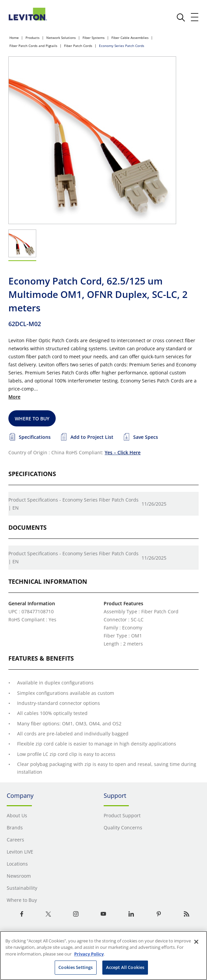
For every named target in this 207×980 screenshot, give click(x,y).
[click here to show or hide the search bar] (181, 17)
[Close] (196, 942)
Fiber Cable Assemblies (130, 38)
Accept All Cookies (125, 967)
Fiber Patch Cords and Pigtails (33, 46)
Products (33, 38)
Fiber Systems (94, 38)
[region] (104, 956)
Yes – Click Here (123, 452)
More (14, 397)
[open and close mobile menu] (195, 17)
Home (14, 38)
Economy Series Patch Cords (122, 46)
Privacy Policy (89, 954)
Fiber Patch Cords (78, 46)
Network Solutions (61, 38)
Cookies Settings (75, 967)
